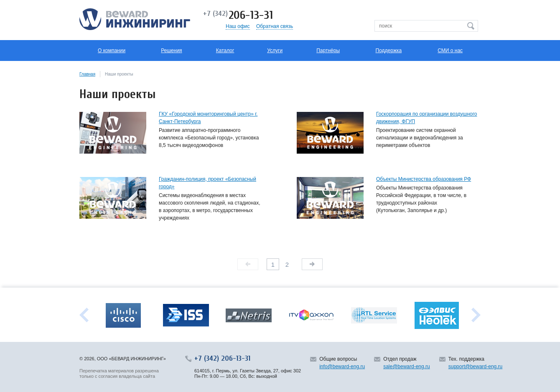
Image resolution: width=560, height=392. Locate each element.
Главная (87, 74)
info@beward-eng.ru (342, 367)
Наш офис (238, 26)
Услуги (275, 51)
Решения (171, 51)
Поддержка (389, 51)
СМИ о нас (450, 51)
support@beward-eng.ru (476, 367)
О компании (112, 51)
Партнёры (328, 51)
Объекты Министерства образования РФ (424, 179)
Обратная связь (275, 26)
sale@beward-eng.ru (407, 367)
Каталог (225, 51)
